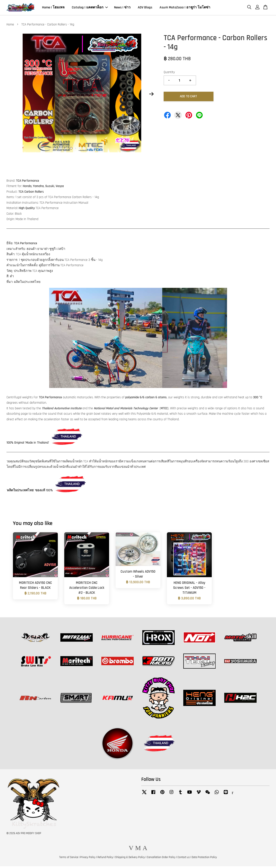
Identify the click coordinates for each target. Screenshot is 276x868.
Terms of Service (69, 859)
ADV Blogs (145, 8)
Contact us (184, 859)
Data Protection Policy (204, 859)
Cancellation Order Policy (161, 859)
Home (10, 26)
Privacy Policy (88, 859)
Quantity (169, 74)
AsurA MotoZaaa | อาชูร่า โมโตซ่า (185, 8)
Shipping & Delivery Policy (130, 859)
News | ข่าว (122, 8)
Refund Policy (105, 859)
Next (151, 96)
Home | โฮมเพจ (53, 8)
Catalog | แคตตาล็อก (90, 8)
